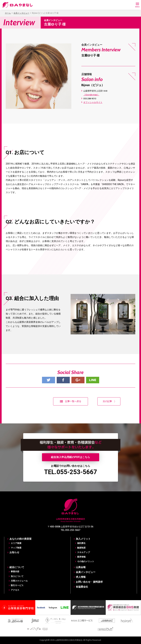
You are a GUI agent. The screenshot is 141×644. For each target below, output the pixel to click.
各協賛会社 (82, 587)
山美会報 (81, 567)
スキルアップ (83, 552)
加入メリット (83, 539)
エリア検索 (16, 543)
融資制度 (81, 548)
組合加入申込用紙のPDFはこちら (70, 457)
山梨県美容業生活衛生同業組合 (69, 640)
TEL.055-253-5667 (71, 472)
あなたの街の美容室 (21, 539)
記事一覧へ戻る (71, 401)
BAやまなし (18, 5)
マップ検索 (16, 548)
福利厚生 (81, 543)
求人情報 (81, 577)
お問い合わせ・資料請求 (89, 582)
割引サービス (17, 585)
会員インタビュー (86, 572)
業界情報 (81, 557)
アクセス (15, 590)
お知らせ (14, 552)
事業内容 (15, 572)
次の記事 (109, 401)
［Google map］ (91, 95)
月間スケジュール (19, 581)
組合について (17, 567)
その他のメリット (86, 561)
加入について (17, 576)
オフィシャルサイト (93, 102)
